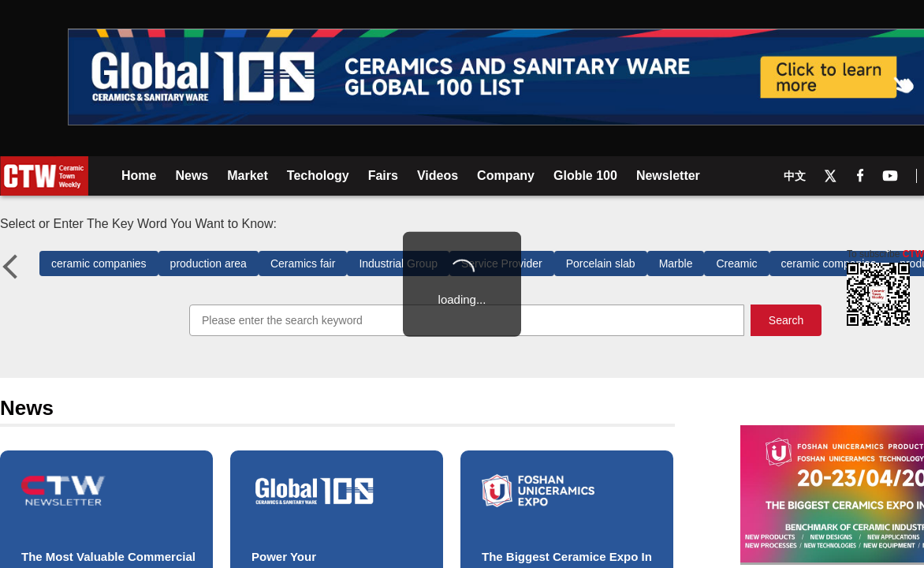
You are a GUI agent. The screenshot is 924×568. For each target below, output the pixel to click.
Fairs (383, 176)
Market (248, 176)
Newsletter (668, 176)
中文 (795, 176)
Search (786, 320)
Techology (318, 176)
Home (139, 176)
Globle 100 (585, 177)
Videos (438, 176)
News (192, 176)
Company (506, 176)
